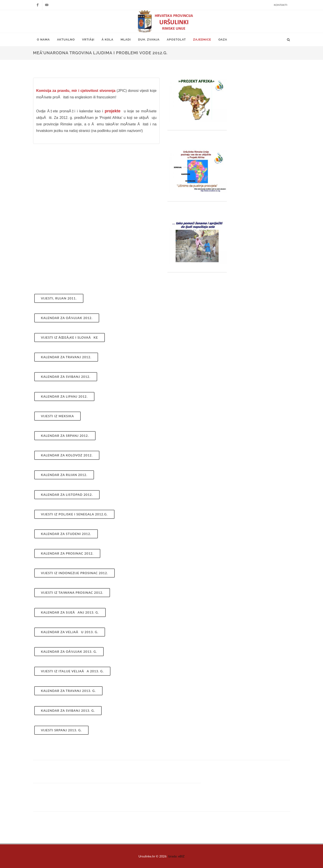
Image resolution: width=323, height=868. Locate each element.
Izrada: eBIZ (176, 856)
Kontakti (281, 5)
